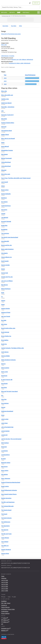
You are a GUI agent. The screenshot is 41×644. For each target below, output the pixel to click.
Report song (12, 67)
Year (5, 75)
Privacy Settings (5, 613)
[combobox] (20, 7)
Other (20, 26)
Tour (14, 26)
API (2, 624)
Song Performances (30, 75)
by (8, 56)
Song (5, 26)
